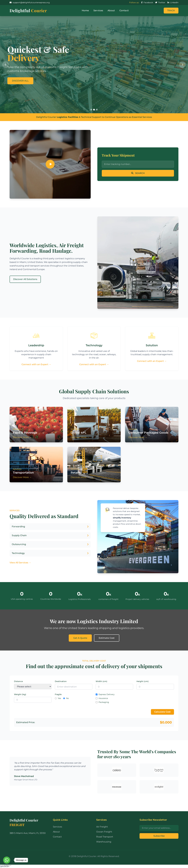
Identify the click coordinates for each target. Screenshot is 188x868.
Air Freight (102, 827)
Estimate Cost (107, 638)
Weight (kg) (20, 694)
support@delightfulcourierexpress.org (30, 2)
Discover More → (22, 437)
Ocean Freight (104, 832)
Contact (124, 10)
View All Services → (20, 563)
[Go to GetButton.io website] (7, 865)
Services (98, 10)
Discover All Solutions (25, 279)
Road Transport (105, 837)
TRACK (171, 10)
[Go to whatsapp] (7, 860)
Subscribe (159, 836)
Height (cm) (143, 681)
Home (85, 10)
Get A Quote (80, 638)
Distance (18, 681)
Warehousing (104, 842)
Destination (61, 681)
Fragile (58, 694)
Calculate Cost (162, 712)
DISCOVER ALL (20, 81)
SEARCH (138, 173)
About (111, 10)
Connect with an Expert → (36, 364)
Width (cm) (101, 681)
